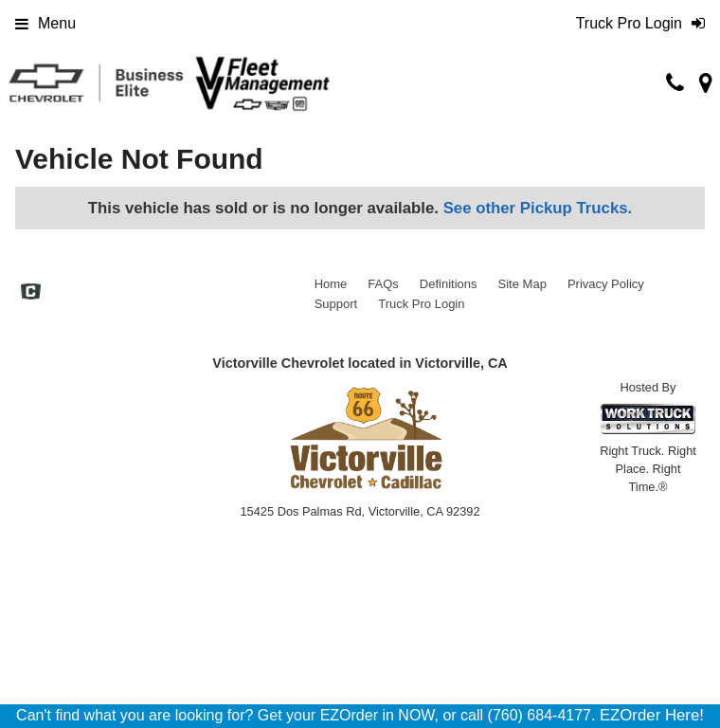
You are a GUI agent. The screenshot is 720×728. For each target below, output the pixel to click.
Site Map (522, 284)
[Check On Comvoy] (31, 294)
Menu (45, 23)
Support (336, 304)
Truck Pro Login (421, 304)
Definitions (449, 284)
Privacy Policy (606, 284)
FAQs (383, 284)
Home (331, 284)
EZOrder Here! (652, 715)
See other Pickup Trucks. (538, 208)
